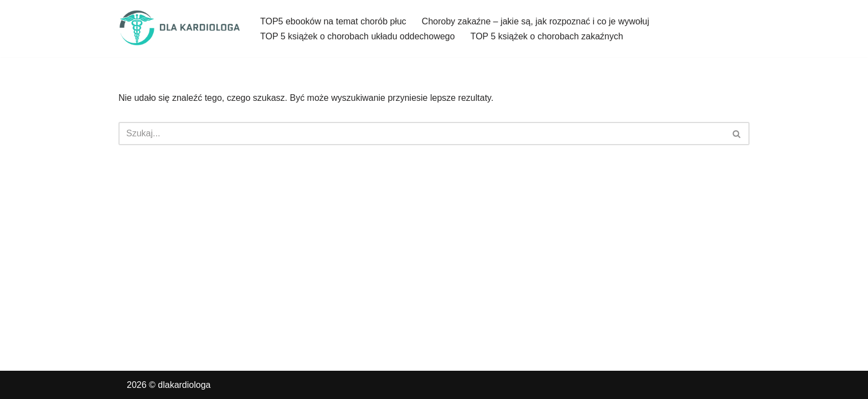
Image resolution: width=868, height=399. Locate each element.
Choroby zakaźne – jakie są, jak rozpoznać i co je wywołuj (536, 21)
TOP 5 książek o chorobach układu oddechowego (358, 36)
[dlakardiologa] (180, 29)
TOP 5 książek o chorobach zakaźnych (547, 36)
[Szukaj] (422, 134)
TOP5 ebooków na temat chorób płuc (333, 21)
